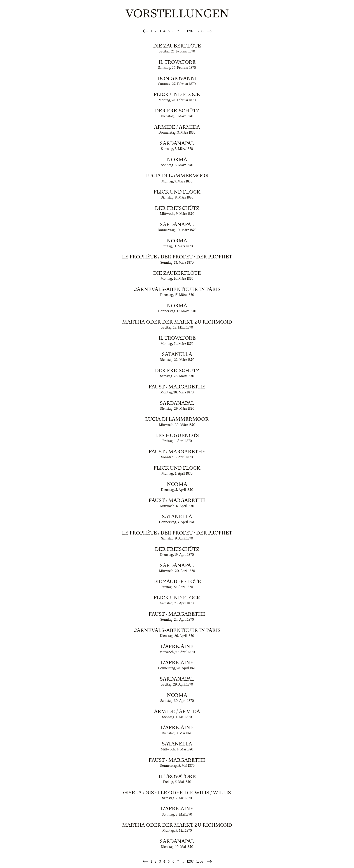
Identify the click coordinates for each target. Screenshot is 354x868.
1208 (200, 31)
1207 (190, 31)
